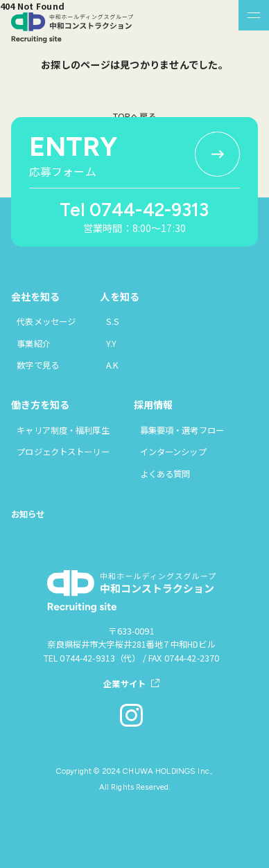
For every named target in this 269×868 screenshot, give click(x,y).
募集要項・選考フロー (182, 430)
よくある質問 (165, 474)
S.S (113, 321)
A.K (112, 365)
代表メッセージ (46, 321)
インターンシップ (173, 452)
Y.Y (111, 344)
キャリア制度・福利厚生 (63, 430)
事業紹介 (34, 344)
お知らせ (28, 514)
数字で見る (38, 365)
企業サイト (124, 684)
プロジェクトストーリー (63, 452)
